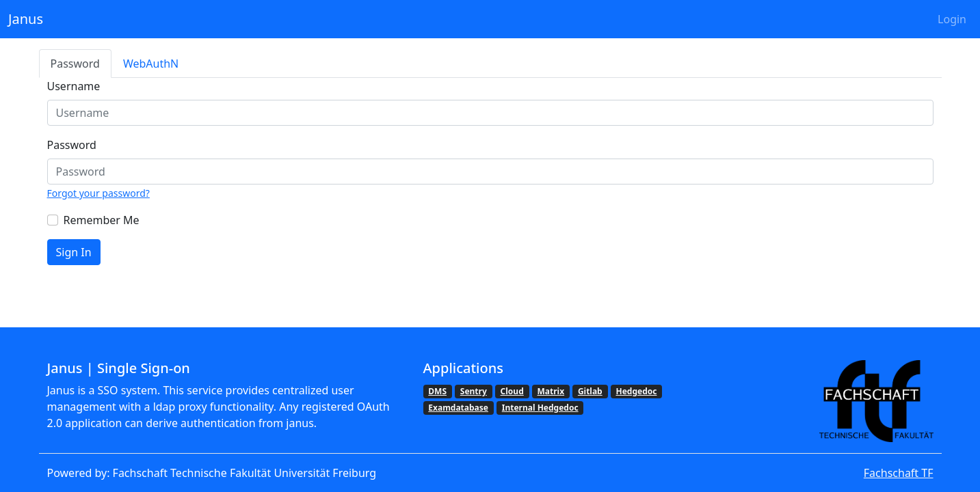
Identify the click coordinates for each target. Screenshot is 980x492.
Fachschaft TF (899, 473)
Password (75, 64)
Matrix (551, 391)
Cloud (512, 391)
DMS (437, 391)
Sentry (474, 391)
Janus (26, 19)
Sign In (74, 252)
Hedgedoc (636, 391)
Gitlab (590, 391)
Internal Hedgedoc (540, 408)
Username (74, 86)
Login (952, 19)
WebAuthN (151, 64)
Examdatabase (458, 408)
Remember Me (102, 220)
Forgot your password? (98, 193)
